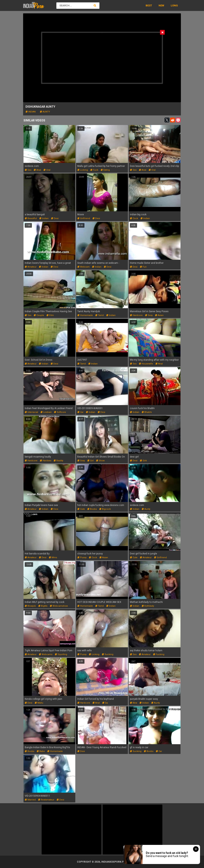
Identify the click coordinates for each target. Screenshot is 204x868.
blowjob (30, 606)
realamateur (46, 800)
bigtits (43, 606)
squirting (61, 654)
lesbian (46, 412)
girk (143, 461)
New (161, 5)
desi (55, 218)
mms (53, 558)
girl (90, 461)
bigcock (105, 509)
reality (58, 461)
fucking (159, 654)
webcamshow (59, 606)
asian (159, 315)
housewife (146, 364)
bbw (133, 703)
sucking (108, 654)
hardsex (46, 461)
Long (174, 5)
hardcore (136, 315)
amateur (31, 267)
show (100, 461)
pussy (82, 558)
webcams (46, 654)
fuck (94, 170)
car (80, 412)
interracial (31, 412)
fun (143, 267)
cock (134, 218)
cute (81, 509)
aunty (45, 112)
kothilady (148, 606)
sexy (149, 315)
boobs (92, 509)
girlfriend (84, 218)
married (30, 800)
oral (47, 170)
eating (105, 170)
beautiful (31, 218)
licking (83, 170)
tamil (100, 315)
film (50, 315)
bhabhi (147, 412)
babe (41, 751)
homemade (85, 315)
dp (105, 703)
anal (37, 170)
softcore (60, 412)
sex (28, 170)
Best (149, 5)
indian (31, 112)
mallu (39, 703)
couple (39, 315)
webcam (83, 267)
